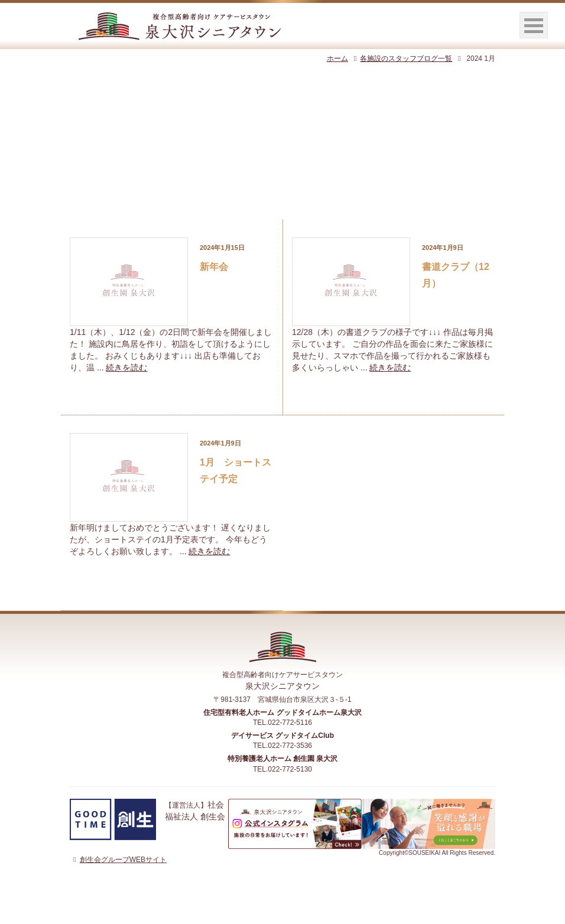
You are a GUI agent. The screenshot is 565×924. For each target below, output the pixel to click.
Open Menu (534, 25)
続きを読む (126, 367)
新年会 (214, 267)
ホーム (337, 58)
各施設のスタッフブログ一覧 (402, 58)
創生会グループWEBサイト (118, 860)
